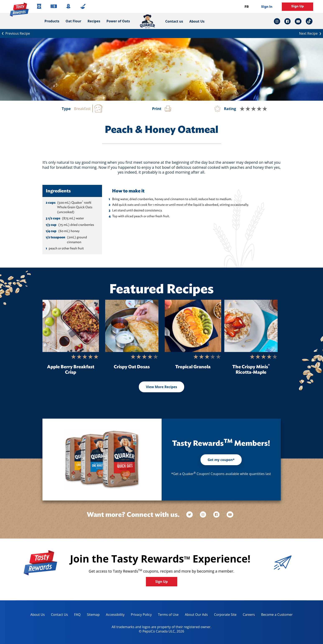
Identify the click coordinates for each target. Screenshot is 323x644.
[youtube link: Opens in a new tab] (298, 21)
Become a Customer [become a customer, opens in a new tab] (275, 615)
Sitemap (93, 615)
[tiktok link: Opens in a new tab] (309, 21)
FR (247, 7)
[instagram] (203, 515)
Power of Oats (118, 21)
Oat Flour (73, 21)
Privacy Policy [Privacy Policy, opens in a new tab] (140, 615)
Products (52, 21)
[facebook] (217, 515)
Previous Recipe (15, 33)
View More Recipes (161, 387)
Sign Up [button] (297, 6)
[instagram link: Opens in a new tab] (278, 21)
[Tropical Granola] (193, 326)
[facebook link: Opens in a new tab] (287, 21)
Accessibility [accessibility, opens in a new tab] (114, 615)
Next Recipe (311, 33)
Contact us (172, 21)
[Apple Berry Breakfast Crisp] (71, 326)
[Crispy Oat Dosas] (132, 326)
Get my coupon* (221, 460)
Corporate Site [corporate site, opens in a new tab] (224, 615)
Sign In (267, 7)
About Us (197, 21)
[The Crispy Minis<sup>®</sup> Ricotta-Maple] (251, 326)
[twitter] (192, 515)
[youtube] (230, 515)
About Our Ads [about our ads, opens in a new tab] (195, 615)
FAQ (77, 615)
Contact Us (59, 615)
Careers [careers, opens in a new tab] (247, 615)
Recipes (94, 21)
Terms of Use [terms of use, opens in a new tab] (167, 615)
